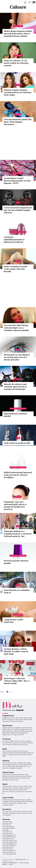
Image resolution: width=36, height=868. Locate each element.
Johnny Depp (6, 729)
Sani (4, 743)
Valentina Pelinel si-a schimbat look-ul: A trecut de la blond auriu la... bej (18, 534)
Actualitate (18, 26)
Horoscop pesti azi (8, 847)
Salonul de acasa (23, 745)
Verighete (11, 755)
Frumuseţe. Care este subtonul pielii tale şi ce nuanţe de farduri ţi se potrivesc (15, 506)
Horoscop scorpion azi (9, 842)
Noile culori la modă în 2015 (17, 443)
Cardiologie (11, 766)
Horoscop (6, 819)
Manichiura (9, 743)
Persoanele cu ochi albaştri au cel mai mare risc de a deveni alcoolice (17, 357)
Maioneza (16, 790)
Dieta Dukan (15, 775)
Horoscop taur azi (8, 839)
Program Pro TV (7, 735)
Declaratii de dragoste (17, 721)
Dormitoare (12, 801)
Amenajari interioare (20, 800)
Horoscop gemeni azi (9, 835)
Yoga (27, 775)
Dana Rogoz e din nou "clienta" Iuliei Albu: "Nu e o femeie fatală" (17, 681)
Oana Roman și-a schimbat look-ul (17, 591)
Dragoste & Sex (8, 716)
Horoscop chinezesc (9, 828)
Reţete (5, 784)
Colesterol (14, 765)
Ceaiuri (10, 763)
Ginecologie (27, 763)
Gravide (20, 803)
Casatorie (10, 719)
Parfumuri (17, 741)
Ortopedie (12, 768)
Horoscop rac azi (8, 833)
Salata (26, 786)
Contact (11, 864)
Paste (10, 786)
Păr (3, 741)
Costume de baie (8, 753)
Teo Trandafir (15, 729)
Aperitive (5, 790)
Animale (18, 114)
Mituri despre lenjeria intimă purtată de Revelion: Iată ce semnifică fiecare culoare (18, 34)
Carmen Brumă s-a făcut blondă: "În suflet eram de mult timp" (16, 651)
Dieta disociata (17, 778)
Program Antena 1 (18, 735)
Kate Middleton (17, 728)
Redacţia (5, 864)
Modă (5, 749)
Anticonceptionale (24, 765)
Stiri (18, 203)
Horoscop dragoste (8, 827)
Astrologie (6, 830)
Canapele (5, 801)
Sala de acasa (14, 780)
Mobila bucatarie (8, 800)
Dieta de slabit (7, 778)
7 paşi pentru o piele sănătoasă (14, 621)
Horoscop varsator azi (9, 845)
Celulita (25, 743)
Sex (14, 719)
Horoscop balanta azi (9, 850)
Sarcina (5, 763)
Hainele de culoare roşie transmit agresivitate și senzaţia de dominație (15, 387)
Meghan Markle (7, 728)
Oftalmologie (19, 766)
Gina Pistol (29, 731)
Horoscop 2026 (7, 821)
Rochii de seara (11, 751)
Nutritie (29, 776)
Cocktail (20, 788)
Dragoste (5, 718)
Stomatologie (7, 765)
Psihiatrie (19, 768)
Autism (11, 805)
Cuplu (30, 718)
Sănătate (6, 761)
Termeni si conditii (24, 863)
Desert (11, 790)
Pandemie (8, 815)
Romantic (12, 718)
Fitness (8, 775)
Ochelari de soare (20, 755)
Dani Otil (9, 731)
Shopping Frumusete (18, 232)
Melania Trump (16, 733)
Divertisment (18, 173)
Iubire (4, 719)
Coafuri (18, 85)
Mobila (29, 800)
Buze (20, 743)
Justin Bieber (6, 733)
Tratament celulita (11, 745)
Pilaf (21, 790)
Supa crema (27, 788)
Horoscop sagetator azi (10, 844)
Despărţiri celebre (15, 813)
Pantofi (16, 753)
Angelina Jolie (24, 729)
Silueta (24, 778)
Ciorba (14, 786)
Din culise (5, 811)
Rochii (7, 741)
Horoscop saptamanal (9, 854)
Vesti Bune (25, 813)
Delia (23, 731)
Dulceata (9, 788)
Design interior (21, 801)
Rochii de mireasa (22, 751)
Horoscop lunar (7, 832)
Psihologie (18, 56)
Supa (4, 788)
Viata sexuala (19, 718)
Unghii (11, 741)
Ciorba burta (20, 791)
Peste (19, 786)
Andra (19, 731)
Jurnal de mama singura (10, 803)
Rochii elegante (23, 753)
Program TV (25, 733)
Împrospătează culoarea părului (15, 415)
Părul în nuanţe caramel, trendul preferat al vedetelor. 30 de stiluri (18, 92)
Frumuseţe (18, 615)
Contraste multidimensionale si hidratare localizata (14, 239)
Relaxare (22, 775)
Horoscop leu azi (8, 849)
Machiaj (18, 497)
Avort (25, 766)
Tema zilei (24, 811)
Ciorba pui (12, 791)
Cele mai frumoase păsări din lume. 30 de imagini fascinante (18, 122)
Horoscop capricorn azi (10, 840)
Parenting (29, 801)
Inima (14, 763)
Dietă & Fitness (8, 772)
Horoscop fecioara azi (9, 837)
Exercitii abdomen (21, 776)
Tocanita (15, 788)
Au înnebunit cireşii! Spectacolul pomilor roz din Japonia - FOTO (17, 181)
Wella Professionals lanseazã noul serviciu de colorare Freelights (18, 475)
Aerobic (12, 776)
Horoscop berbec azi (9, 852)
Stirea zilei (17, 811)
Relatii (26, 718)
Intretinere (6, 776)
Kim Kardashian (28, 728)
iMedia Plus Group (20, 860)
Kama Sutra (19, 719)
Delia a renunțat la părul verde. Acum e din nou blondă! (16, 269)
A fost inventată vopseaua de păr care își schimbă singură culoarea (18, 210)
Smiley (15, 731)
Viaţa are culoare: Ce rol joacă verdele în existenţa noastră (16, 63)
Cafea (30, 786)
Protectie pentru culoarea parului (16, 562)
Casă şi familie (8, 798)
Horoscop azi (6, 825)
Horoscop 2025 (7, 823)
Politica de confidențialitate (10, 863)
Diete (4, 775)
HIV (8, 768)
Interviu (11, 811)
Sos (22, 786)
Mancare (5, 786)
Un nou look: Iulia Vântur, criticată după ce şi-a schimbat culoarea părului (16, 328)
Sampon (16, 743)
